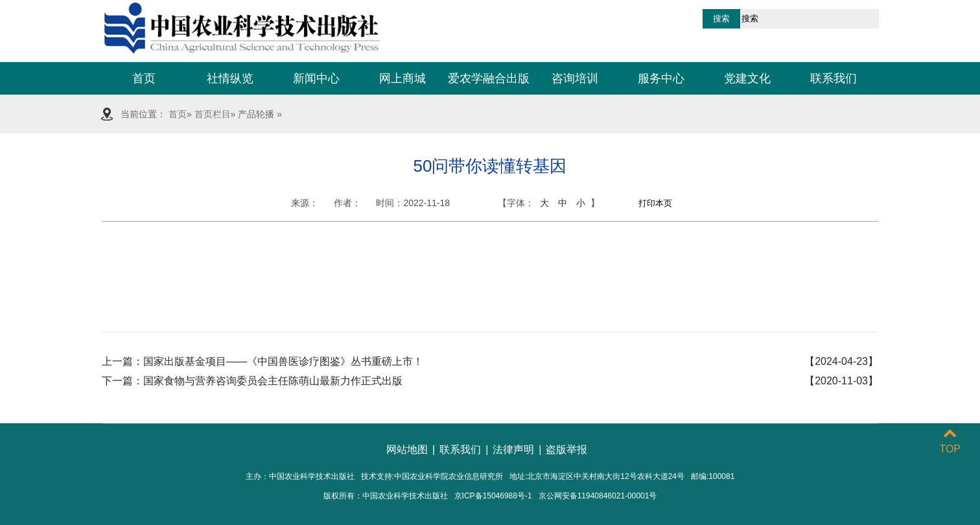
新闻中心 (316, 78)
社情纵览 (230, 78)
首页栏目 (213, 114)
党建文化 (747, 78)
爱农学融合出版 (489, 78)
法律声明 (513, 449)
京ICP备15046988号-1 (493, 496)
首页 (144, 78)
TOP (950, 441)
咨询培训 (575, 78)
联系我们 (834, 78)
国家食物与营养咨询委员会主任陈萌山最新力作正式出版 (273, 381)
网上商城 (402, 78)
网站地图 (407, 449)
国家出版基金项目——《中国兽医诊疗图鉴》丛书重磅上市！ (283, 361)
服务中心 (661, 78)
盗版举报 (566, 449)
